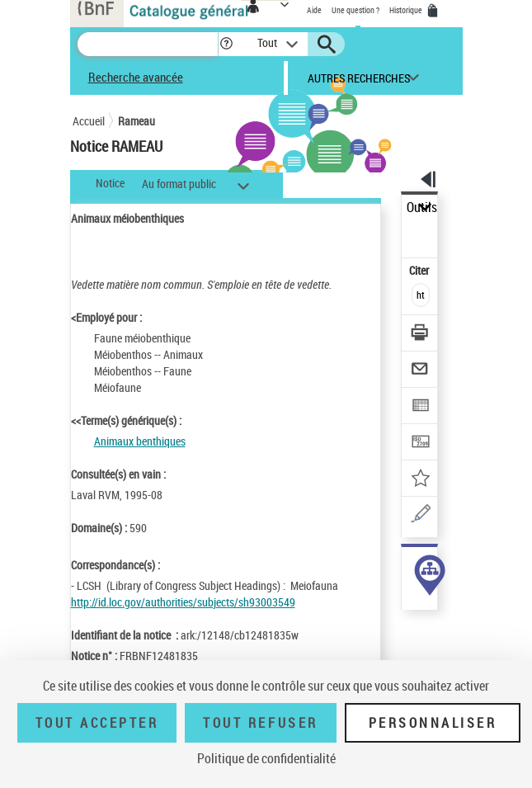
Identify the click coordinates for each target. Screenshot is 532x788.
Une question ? (355, 10)
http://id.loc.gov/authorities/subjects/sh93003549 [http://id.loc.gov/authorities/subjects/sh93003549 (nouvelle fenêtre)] (183, 602)
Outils (422, 208)
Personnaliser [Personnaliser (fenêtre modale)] (433, 723)
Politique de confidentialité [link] (266, 758)
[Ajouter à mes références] (420, 480)
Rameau (137, 121)
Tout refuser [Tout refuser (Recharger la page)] (260, 723)
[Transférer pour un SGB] (420, 444)
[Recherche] (148, 44)
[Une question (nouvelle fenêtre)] (420, 516)
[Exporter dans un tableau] (420, 407)
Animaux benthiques (140, 441)
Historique (407, 10)
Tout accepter (97, 723)
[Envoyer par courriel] (420, 371)
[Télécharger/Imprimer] (420, 335)
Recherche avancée (136, 77)
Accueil (89, 121)
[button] (226, 44)
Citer (420, 270)
